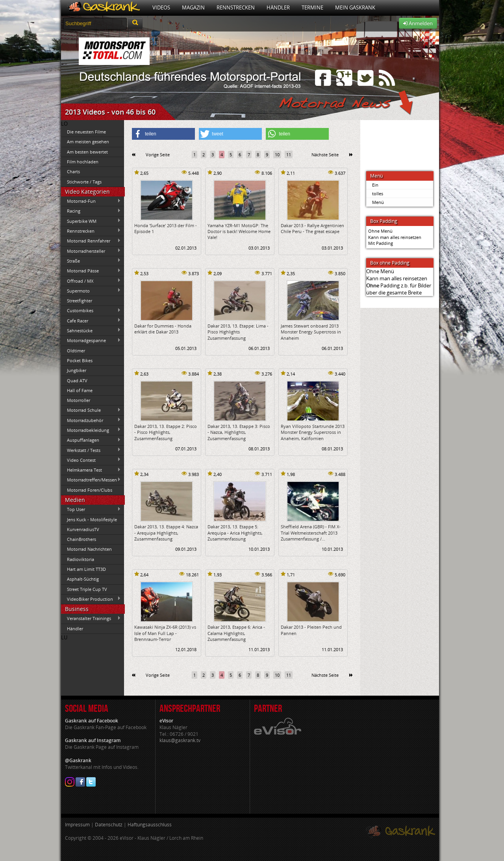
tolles (378, 193)
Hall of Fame (80, 390)
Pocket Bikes (80, 360)
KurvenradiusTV (83, 529)
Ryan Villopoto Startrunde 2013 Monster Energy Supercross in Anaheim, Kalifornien (313, 432)
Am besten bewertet (87, 152)
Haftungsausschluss (150, 825)
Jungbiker (77, 370)
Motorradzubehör (91, 420)
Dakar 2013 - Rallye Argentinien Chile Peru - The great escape (312, 228)
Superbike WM (91, 221)
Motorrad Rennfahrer (91, 241)
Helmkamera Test (91, 470)
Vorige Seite (158, 155)
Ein (375, 185)
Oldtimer (76, 351)
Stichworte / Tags (84, 182)
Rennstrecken (236, 7)
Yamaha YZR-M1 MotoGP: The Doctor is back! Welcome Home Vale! (239, 231)
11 (289, 155)
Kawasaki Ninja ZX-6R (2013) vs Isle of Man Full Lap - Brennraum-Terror (165, 633)
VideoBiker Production (91, 599)
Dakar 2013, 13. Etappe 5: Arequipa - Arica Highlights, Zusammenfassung (235, 533)
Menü (378, 202)
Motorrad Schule (91, 410)
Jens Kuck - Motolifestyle (92, 519)
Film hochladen (83, 162)
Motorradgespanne (91, 341)
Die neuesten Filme (86, 132)
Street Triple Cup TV (87, 589)
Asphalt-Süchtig (83, 579)
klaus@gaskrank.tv (180, 740)
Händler (278, 7)
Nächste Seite (325, 155)
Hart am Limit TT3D (86, 569)
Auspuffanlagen (91, 440)
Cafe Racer (91, 320)
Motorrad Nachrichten (89, 549)
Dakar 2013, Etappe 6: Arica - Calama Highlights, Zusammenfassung (236, 633)
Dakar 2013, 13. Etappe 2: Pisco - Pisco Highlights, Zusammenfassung (166, 432)
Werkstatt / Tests (91, 450)
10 (277, 155)
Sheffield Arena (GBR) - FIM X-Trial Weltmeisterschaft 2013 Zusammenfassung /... (311, 533)
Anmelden (418, 23)
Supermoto (91, 291)
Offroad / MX (91, 281)
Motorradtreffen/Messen (91, 480)
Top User (91, 509)
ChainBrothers (82, 539)
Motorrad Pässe (91, 271)
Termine (312, 7)
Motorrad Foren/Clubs (90, 490)
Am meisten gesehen (88, 142)
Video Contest (91, 460)
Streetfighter (80, 301)
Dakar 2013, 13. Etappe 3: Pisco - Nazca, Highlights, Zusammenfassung (239, 432)
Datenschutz (109, 825)
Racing (91, 211)
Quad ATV (77, 381)
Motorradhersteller (91, 251)
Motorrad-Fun (91, 201)
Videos (161, 7)
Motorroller (79, 400)
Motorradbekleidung (91, 430)
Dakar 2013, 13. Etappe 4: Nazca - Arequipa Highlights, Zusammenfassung (166, 533)
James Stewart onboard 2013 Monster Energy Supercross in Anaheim (311, 332)
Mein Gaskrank (355, 7)
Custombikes (91, 311)
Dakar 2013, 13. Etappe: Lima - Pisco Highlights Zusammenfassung (238, 332)
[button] (163, 134)
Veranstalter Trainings (91, 618)
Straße (91, 261)
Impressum (77, 825)
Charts (73, 171)
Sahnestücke (91, 330)
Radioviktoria (81, 559)
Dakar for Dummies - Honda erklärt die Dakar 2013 (163, 329)
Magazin (193, 7)
